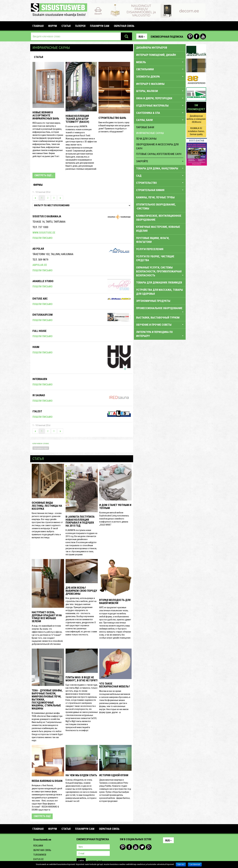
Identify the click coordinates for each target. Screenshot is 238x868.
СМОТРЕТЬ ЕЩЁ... (44, 175)
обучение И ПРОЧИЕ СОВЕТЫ (160, 325)
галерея (80, 26)
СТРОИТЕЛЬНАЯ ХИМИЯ (160, 190)
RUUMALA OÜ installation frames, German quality (196, 131)
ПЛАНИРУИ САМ (100, 26)
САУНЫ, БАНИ (160, 120)
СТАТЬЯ (66, 26)
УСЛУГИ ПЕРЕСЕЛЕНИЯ (150, 249)
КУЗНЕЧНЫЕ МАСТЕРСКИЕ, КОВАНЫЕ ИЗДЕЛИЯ (158, 229)
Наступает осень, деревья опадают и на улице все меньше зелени (47, 617)
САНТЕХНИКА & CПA (160, 113)
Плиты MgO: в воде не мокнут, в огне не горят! (82, 679)
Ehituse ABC (40, 299)
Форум (53, 26)
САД (160, 176)
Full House (39, 331)
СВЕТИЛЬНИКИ (160, 69)
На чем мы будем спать (81, 775)
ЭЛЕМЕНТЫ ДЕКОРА (160, 77)
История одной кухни (114, 775)
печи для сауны (146, 139)
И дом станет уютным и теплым (115, 506)
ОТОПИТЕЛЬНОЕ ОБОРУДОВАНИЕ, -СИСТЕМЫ (156, 206)
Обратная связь (42, 850)
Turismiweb (40, 855)
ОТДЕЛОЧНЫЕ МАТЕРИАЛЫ (160, 106)
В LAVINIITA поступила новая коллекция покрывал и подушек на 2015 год (80, 521)
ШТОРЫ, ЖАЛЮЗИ (160, 91)
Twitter (142, 847)
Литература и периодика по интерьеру (160, 334)
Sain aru (181, 865)
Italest (37, 411)
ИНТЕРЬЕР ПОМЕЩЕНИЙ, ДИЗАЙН (156, 55)
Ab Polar (38, 249)
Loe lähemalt (195, 865)
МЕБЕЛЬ (160, 62)
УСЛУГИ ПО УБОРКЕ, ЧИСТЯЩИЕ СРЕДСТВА (155, 258)
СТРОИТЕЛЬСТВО (160, 183)
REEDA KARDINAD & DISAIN (47, 781)
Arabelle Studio (43, 281)
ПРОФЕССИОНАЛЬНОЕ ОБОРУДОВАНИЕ (160, 309)
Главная (38, 26)
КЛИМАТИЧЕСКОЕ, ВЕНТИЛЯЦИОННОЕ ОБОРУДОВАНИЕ (159, 218)
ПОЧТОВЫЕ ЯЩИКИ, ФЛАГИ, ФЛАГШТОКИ (153, 240)
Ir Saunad (39, 395)
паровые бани (145, 127)
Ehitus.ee (38, 859)
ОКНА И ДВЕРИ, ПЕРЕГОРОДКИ (160, 98)
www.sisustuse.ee (44, 233)
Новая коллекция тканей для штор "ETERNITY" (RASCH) (77, 119)
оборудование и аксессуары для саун (157, 146)
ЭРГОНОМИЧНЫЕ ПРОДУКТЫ (153, 301)
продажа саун (41, 448)
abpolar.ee (40, 265)
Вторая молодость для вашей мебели (115, 601)
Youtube (203, 36)
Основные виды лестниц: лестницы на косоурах (47, 506)
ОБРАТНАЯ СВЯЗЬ (124, 26)
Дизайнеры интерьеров (152, 48)
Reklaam (38, 846)
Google (149, 847)
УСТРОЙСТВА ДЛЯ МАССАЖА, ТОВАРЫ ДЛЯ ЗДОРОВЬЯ (160, 292)
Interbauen (40, 379)
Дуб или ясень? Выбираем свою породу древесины (81, 591)
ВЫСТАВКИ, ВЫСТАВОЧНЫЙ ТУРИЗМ (158, 318)
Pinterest (190, 36)
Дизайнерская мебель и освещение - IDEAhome (196, 119)
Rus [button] (142, 37)
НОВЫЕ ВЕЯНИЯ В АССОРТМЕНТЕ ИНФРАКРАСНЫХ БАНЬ (46, 115)
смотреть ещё (42, 816)
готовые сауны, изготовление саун (159, 154)
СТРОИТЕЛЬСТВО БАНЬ (112, 118)
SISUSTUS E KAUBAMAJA (47, 216)
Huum (36, 347)
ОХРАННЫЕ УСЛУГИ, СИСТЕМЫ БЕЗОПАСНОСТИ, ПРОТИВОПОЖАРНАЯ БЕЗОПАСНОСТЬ (160, 271)
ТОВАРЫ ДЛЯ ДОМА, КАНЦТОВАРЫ (160, 168)
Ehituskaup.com (43, 315)
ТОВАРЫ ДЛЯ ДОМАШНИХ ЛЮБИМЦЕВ (159, 282)
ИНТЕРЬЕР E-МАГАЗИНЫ (150, 84)
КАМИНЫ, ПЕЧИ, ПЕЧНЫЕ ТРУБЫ (155, 197)
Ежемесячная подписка (167, 37)
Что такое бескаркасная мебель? (115, 685)
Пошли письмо (42, 238)
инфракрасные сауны (150, 133)
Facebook (197, 36)
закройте (160, 161)
